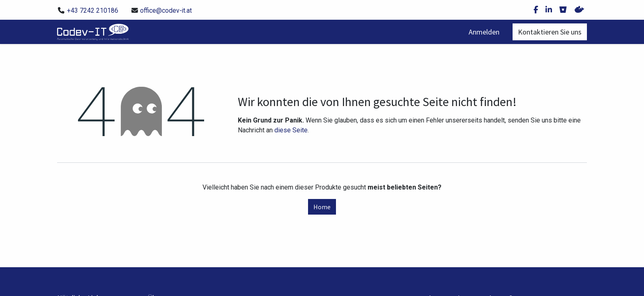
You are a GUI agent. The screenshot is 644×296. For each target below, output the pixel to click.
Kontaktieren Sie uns (550, 32)
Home (322, 207)
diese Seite (291, 130)
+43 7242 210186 (93, 10)
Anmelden (484, 32)
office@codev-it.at (166, 10)
